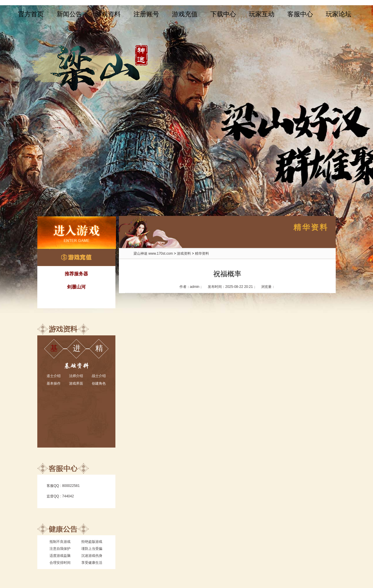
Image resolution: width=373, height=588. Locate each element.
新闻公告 (69, 14)
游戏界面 (76, 383)
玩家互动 (262, 14)
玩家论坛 (339, 14)
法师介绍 (76, 376)
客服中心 (300, 14)
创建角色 (99, 383)
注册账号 (146, 14)
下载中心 (223, 14)
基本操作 (54, 383)
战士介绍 (99, 376)
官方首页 (31, 14)
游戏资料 (108, 14)
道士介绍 (54, 376)
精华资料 (202, 253)
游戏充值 (185, 14)
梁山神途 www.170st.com (153, 253)
